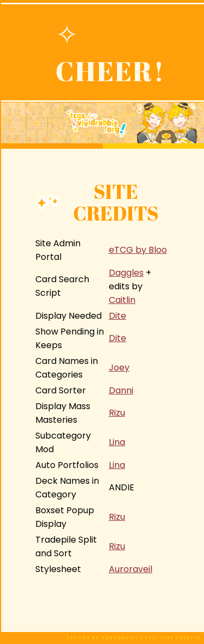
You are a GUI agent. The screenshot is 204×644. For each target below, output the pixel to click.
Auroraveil (131, 569)
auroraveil (121, 638)
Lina (117, 442)
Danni (121, 390)
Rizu (117, 413)
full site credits (173, 638)
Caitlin (122, 300)
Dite (118, 316)
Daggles (126, 273)
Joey (119, 367)
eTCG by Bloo (138, 250)
